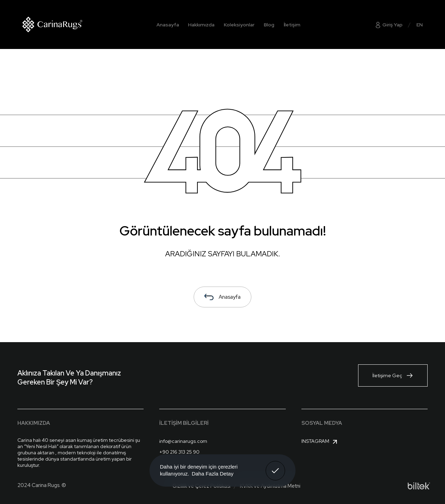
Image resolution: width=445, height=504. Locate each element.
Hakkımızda (201, 25)
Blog (269, 25)
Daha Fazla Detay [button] (212, 474)
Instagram (320, 442)
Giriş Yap (389, 25)
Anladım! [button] (276, 465)
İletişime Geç (393, 375)
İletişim (292, 25)
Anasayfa (168, 25)
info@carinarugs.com (183, 441)
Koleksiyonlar (239, 25)
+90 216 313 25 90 (179, 452)
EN (420, 25)
